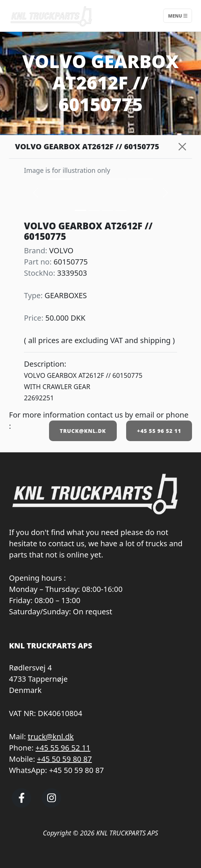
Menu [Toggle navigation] (178, 16)
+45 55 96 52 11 (159, 431)
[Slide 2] (107, 210)
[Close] (182, 147)
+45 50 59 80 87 (65, 759)
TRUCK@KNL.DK (83, 431)
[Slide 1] (94, 210)
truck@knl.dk (51, 736)
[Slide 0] (80, 210)
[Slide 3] (121, 210)
